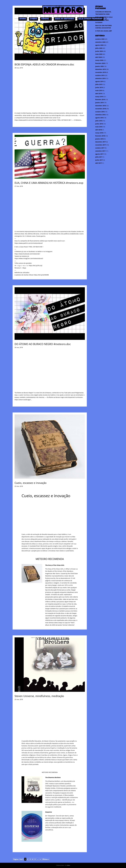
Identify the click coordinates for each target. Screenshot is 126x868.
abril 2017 (99, 163)
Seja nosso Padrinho (90, 19)
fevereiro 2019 (100, 100)
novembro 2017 (101, 145)
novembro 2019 (101, 72)
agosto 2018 (99, 118)
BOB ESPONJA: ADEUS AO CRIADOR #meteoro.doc (44, 64)
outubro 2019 (100, 75)
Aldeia (68, 865)
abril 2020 (99, 57)
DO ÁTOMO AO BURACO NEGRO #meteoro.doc (43, 344)
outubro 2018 (100, 112)
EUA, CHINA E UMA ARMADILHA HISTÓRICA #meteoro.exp (49, 183)
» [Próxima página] (40, 859)
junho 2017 (99, 160)
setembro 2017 (100, 151)
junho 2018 (99, 124)
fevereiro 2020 (100, 63)
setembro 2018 (100, 115)
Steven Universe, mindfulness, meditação (39, 696)
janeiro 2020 (99, 66)
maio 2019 (99, 90)
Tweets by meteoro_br (22, 256)
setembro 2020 (100, 42)
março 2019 (99, 97)
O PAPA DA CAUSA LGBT (104, 31)
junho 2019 (99, 87)
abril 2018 (99, 130)
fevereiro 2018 (100, 136)
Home (23, 19)
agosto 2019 (99, 81)
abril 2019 (99, 94)
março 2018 (99, 133)
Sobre (34, 19)
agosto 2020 (99, 45)
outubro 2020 (100, 39)
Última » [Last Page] (46, 859)
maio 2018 (99, 127)
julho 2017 (99, 157)
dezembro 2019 (101, 69)
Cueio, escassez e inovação (31, 483)
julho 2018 (99, 121)
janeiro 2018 (99, 139)
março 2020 (99, 60)
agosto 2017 (99, 154)
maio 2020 (99, 54)
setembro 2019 (100, 78)
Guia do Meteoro (65, 19)
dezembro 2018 (101, 106)
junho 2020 (99, 51)
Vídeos (45, 19)
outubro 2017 (100, 148)
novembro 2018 (101, 109)
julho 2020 (99, 48)
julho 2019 (99, 84)
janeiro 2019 (99, 103)
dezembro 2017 (101, 142)
